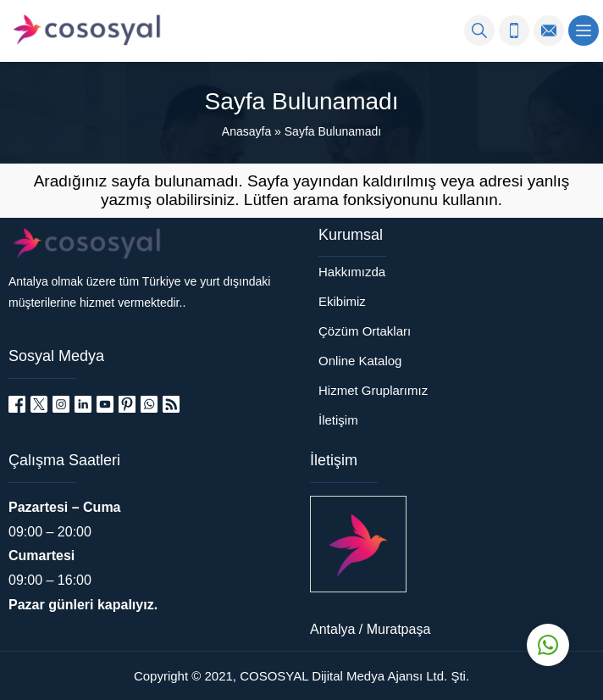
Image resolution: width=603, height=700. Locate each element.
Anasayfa (246, 131)
